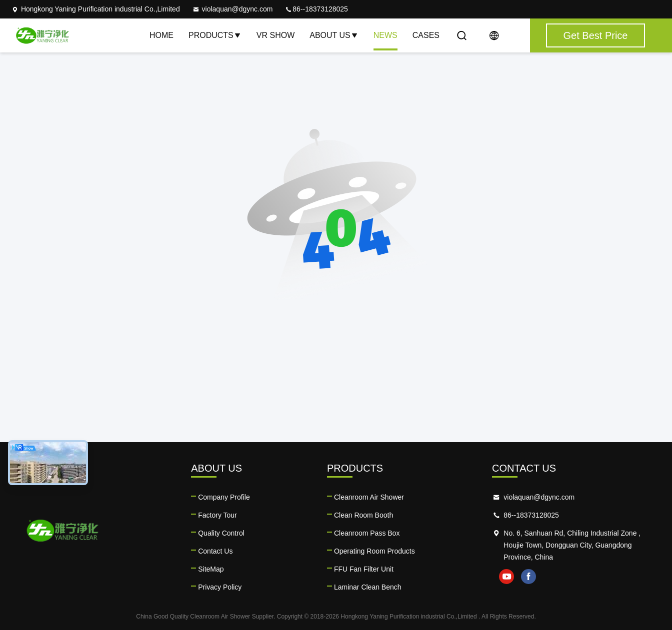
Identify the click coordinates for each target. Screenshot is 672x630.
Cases (426, 35)
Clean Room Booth (363, 515)
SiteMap (211, 569)
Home (161, 35)
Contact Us (215, 551)
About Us (334, 35)
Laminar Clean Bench (368, 587)
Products (215, 35)
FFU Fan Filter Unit (364, 569)
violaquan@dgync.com (232, 9)
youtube (506, 577)
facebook (528, 577)
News (385, 35)
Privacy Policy (220, 587)
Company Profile (224, 497)
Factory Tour (217, 515)
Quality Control (221, 533)
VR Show (275, 35)
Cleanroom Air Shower (369, 497)
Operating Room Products (374, 551)
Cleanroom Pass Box (367, 533)
